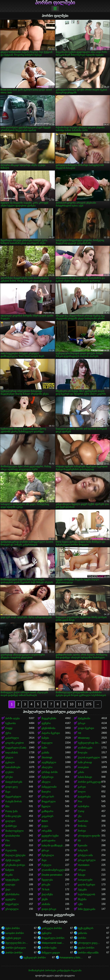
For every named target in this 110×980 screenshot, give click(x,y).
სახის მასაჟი (85, 777)
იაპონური (83, 806)
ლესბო (9, 772)
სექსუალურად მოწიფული (90, 743)
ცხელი (9, 758)
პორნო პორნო (14, 953)
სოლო (82, 792)
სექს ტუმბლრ (86, 928)
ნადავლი (47, 743)
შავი (8, 792)
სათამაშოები (13, 767)
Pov (80, 802)
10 (71, 704)
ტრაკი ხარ (48, 797)
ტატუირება (84, 797)
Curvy (81, 811)
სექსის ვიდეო (13, 938)
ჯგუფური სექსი (50, 836)
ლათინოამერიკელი (53, 870)
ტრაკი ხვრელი (87, 860)
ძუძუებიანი (84, 718)
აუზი (80, 904)
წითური (46, 792)
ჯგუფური (10, 899)
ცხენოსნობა (48, 728)
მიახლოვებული (14, 831)
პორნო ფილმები (55, 3)
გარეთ (82, 787)
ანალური (47, 767)
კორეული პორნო (52, 928)
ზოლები (83, 753)
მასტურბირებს (14, 782)
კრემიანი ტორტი (15, 865)
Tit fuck (45, 890)
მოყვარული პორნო (53, 938)
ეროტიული (12, 909)
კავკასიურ (48, 816)
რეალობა (11, 850)
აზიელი (46, 782)
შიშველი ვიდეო (51, 953)
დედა (45, 826)
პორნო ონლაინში (88, 953)
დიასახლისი (13, 836)
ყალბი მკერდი (86, 885)
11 (80, 704)
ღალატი (10, 885)
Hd (79, 733)
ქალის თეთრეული (89, 758)
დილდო (10, 821)
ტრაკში (46, 885)
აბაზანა (46, 904)
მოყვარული (49, 802)
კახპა (81, 772)
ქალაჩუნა (47, 894)
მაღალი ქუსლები (15, 855)
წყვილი (46, 806)
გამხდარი (47, 811)
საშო (44, 748)
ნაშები (45, 738)
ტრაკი (82, 723)
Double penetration (52, 875)
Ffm (7, 841)
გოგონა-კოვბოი (15, 743)
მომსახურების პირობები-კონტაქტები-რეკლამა (55, 970)
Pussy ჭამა (11, 811)
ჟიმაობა (82, 933)
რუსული (46, 865)
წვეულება (47, 880)
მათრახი (83, 821)
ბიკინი (9, 875)
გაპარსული (12, 738)
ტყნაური (46, 933)
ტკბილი (10, 762)
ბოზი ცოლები (13, 816)
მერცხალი (48, 855)
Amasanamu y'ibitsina (72, 958)
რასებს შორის (14, 802)
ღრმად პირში (50, 772)
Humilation (84, 865)
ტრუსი (9, 777)
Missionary (84, 738)
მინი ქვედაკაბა (87, 909)
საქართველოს (86, 894)
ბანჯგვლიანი (49, 787)
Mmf (8, 846)
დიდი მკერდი (86, 728)
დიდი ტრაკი (49, 909)
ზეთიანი (83, 846)
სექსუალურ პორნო (35, 958)
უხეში (45, 899)
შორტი (82, 831)
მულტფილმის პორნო (17, 943)
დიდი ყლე (11, 787)
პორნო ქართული (16, 948)
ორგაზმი (47, 831)
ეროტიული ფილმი (89, 836)
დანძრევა (11, 826)
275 (89, 704)
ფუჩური (46, 723)
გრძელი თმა (85, 855)
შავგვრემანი (49, 718)
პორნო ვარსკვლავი (90, 782)
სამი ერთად (85, 762)
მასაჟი (82, 875)
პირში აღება (12, 718)
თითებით (83, 767)
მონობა (82, 826)
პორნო (82, 938)
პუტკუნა (82, 890)
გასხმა (45, 753)
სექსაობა (11, 723)
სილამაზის (12, 753)
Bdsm (45, 821)
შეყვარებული (13, 797)
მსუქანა (82, 899)
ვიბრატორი (48, 841)
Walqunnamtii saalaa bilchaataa (53, 943)
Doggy (9, 728)
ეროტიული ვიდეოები (90, 943)
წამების (10, 870)
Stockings (47, 758)
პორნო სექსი (49, 948)
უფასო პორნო (86, 948)
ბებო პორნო (12, 928)
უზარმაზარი (12, 894)
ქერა (8, 733)
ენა (80, 816)
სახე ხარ (83, 850)
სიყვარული (12, 904)
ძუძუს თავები (13, 860)
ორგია (82, 870)
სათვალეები (85, 880)
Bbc (7, 806)
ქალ (8, 890)
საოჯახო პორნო (15, 933)
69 (79, 841)
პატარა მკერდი (51, 733)
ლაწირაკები (85, 748)
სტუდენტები (12, 880)
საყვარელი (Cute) (16, 748)
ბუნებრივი (48, 777)
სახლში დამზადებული (53, 846)
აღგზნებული (49, 762)
